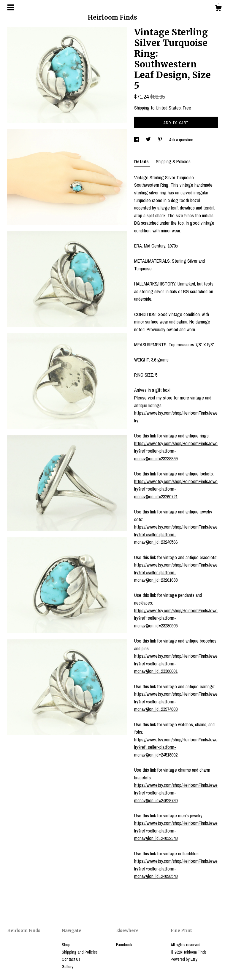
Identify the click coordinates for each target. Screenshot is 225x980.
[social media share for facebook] (137, 140)
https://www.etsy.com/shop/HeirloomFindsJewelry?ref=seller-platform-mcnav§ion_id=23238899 (176, 451)
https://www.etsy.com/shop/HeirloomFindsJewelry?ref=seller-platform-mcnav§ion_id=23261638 (176, 572)
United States (168, 108)
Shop (66, 945)
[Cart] (218, 9)
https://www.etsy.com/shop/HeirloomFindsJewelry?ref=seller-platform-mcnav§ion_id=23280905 (176, 618)
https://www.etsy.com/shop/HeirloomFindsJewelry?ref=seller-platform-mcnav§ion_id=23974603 (176, 701)
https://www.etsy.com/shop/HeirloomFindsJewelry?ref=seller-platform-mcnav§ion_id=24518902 (176, 747)
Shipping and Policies (80, 952)
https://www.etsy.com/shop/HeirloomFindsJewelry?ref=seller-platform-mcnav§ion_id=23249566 (176, 534)
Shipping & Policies (173, 161)
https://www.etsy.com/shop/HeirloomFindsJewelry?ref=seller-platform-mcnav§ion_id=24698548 (176, 869)
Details (142, 161)
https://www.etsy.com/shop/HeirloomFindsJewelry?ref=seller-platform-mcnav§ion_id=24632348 (176, 831)
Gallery (68, 967)
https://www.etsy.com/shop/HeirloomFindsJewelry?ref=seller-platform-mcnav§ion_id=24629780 (176, 793)
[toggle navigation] (11, 7)
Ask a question (181, 140)
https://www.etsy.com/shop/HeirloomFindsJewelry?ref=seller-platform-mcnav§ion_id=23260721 (176, 489)
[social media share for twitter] (149, 140)
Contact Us (71, 959)
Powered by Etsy (184, 959)
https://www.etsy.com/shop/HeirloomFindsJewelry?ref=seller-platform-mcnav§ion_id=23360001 (176, 663)
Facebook (124, 945)
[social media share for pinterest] (160, 140)
